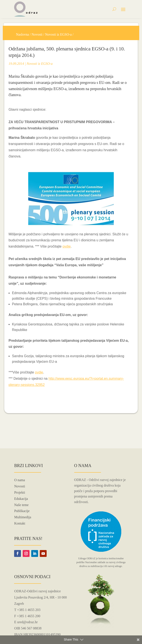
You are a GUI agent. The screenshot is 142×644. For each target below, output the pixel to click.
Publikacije (22, 511)
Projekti (20, 492)
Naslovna (22, 34)
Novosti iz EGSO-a (58, 34)
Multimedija (23, 517)
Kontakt (20, 523)
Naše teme (21, 505)
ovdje (67, 246)
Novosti (37, 34)
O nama (19, 480)
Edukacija (21, 499)
